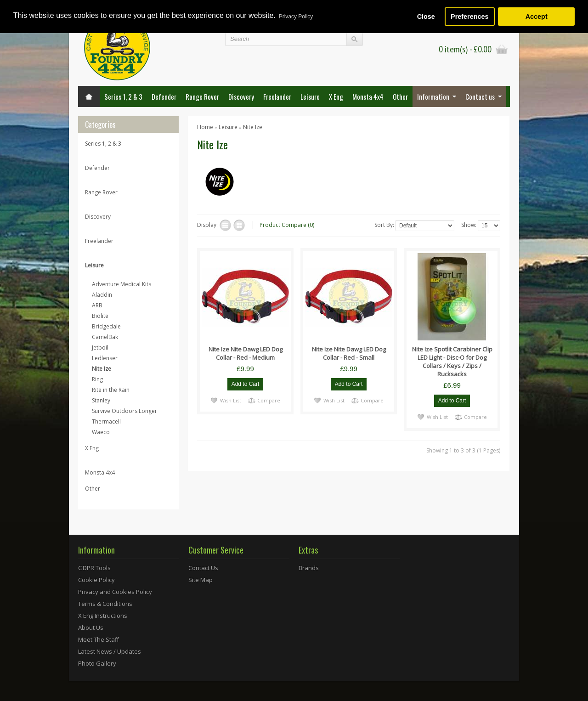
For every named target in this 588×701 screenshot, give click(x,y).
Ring (97, 379)
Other (400, 96)
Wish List (231, 400)
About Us (91, 628)
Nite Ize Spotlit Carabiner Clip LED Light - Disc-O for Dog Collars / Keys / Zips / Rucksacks (452, 362)
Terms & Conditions (105, 604)
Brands (309, 568)
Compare (269, 400)
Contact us (480, 96)
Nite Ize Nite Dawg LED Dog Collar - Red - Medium (246, 353)
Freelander (277, 96)
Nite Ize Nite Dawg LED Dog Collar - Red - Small (349, 353)
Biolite (100, 316)
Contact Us (203, 568)
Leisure (310, 96)
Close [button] (426, 17)
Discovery (241, 96)
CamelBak (105, 337)
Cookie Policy (96, 580)
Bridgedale (106, 326)
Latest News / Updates (110, 651)
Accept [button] (537, 17)
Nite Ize (102, 369)
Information (433, 96)
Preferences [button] (469, 17)
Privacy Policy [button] (296, 17)
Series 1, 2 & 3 (123, 96)
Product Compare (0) (287, 225)
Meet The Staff (99, 639)
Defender (164, 96)
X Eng (336, 96)
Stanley (101, 400)
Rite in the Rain (111, 390)
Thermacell (106, 421)
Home (205, 127)
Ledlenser (105, 358)
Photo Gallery (97, 663)
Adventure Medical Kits (122, 284)
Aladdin (102, 295)
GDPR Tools (94, 568)
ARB (97, 305)
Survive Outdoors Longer (124, 411)
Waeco (101, 432)
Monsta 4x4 (368, 96)
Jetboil (100, 348)
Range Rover (202, 96)
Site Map (201, 580)
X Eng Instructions (103, 616)
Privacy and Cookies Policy (115, 592)
